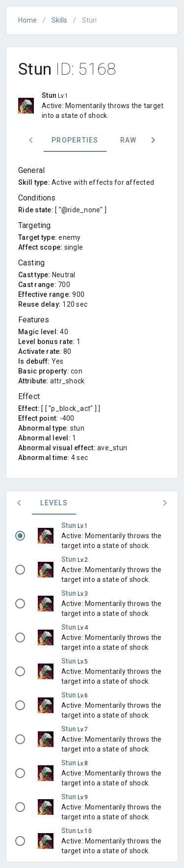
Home (27, 20)
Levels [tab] (54, 503)
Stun (69, 525)
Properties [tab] (75, 140)
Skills (59, 20)
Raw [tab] (129, 140)
